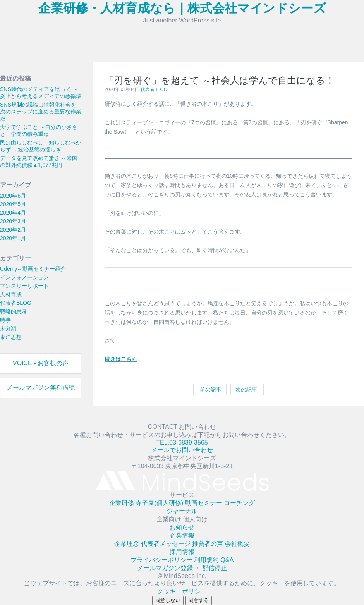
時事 (5, 320)
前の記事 (210, 390)
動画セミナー (204, 503)
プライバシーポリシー (162, 560)
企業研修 (122, 503)
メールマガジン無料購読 (41, 388)
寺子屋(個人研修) (160, 503)
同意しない (168, 600)
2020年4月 (13, 213)
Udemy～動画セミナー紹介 (33, 269)
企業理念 (127, 544)
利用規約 (207, 560)
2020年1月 (13, 238)
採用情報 (182, 552)
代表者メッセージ (167, 544)
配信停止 (215, 568)
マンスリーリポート (24, 286)
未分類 (8, 328)
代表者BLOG (16, 303)
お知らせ (182, 527)
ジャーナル (182, 511)
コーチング (239, 503)
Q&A (227, 560)
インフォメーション (24, 277)
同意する (199, 600)
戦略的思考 (14, 311)
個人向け (195, 519)
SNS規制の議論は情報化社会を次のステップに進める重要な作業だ (41, 112)
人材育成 (11, 294)
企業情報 (182, 535)
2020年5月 (13, 204)
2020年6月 (13, 196)
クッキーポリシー (182, 591)
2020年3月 (13, 221)
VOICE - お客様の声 (41, 363)
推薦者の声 (208, 544)
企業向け (170, 519)
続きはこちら (121, 359)
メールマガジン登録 (166, 568)
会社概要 (237, 544)
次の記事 (247, 390)
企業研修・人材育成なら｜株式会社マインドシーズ (182, 8)
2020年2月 (13, 230)
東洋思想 (11, 337)
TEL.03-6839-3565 (182, 443)
